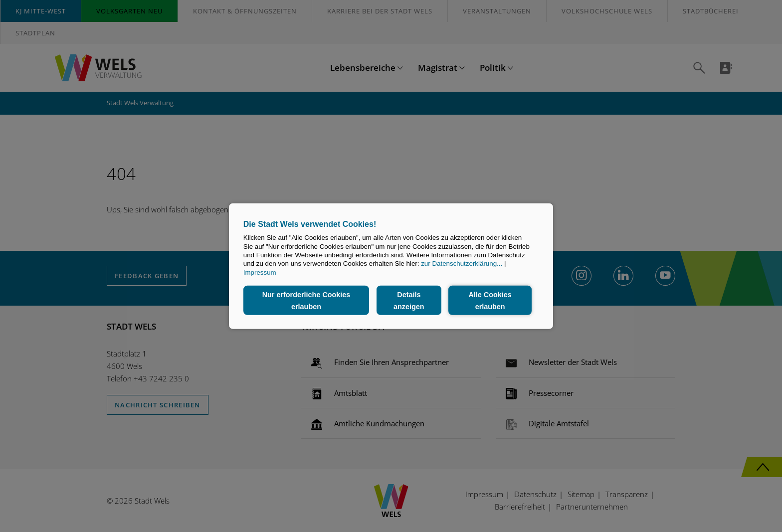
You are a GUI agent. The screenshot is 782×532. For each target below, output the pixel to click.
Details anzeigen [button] (409, 300)
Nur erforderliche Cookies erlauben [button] (306, 300)
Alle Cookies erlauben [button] (490, 300)
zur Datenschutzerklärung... (462, 264)
